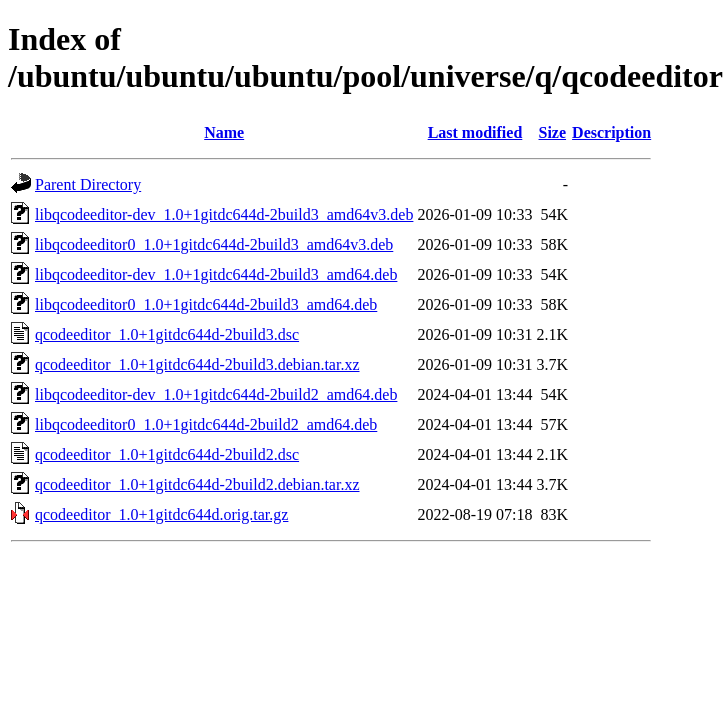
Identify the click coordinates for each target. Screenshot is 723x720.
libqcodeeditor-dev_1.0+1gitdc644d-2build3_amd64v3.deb (224, 214)
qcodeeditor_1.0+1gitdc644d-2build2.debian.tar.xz (197, 484)
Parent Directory (88, 184)
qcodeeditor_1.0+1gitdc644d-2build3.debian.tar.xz (197, 364)
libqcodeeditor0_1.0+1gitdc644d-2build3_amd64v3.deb (214, 244)
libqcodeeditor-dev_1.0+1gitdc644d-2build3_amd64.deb (216, 274)
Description (611, 132)
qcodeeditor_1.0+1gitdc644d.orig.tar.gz (161, 514)
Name (224, 132)
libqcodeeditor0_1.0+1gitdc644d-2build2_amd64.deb (206, 424)
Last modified (475, 132)
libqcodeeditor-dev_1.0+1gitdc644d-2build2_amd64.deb (216, 394)
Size (553, 132)
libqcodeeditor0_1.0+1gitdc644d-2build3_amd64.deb (206, 304)
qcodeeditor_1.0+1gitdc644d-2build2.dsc (167, 454)
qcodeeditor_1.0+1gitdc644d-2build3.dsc (167, 334)
